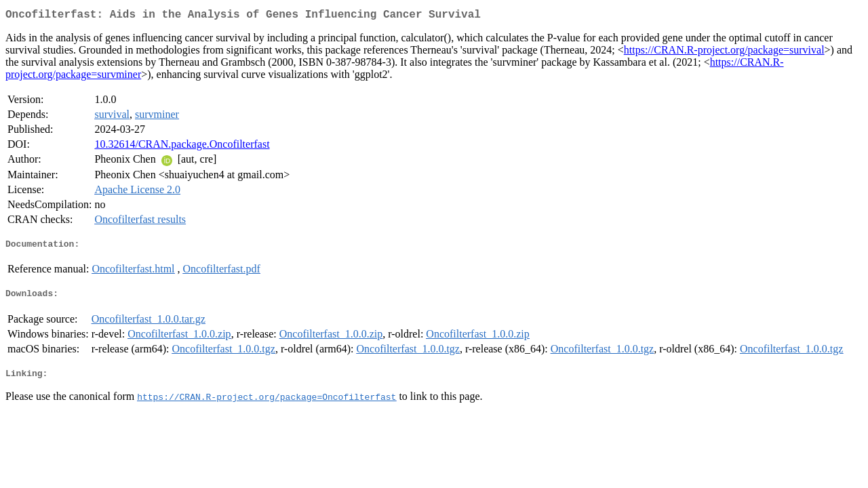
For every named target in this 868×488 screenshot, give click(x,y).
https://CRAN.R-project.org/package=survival (724, 53)
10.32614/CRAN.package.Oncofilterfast (182, 147)
